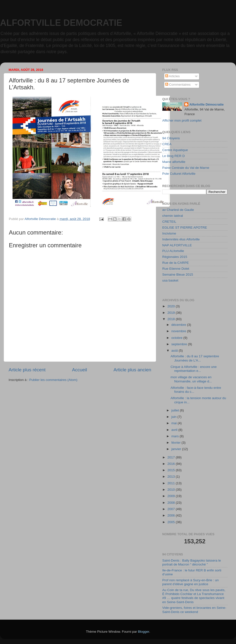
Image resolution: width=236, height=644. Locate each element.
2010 (172, 490)
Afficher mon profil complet (182, 120)
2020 (172, 306)
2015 (172, 470)
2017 (172, 457)
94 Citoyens (171, 138)
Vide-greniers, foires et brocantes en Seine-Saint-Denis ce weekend (194, 610)
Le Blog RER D (174, 156)
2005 (172, 522)
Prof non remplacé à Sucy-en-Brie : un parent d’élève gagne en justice (191, 582)
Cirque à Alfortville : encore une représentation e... (194, 369)
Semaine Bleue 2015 (178, 275)
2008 (172, 503)
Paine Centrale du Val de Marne (186, 168)
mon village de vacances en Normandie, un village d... (191, 379)
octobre (177, 338)
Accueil (80, 370)
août (175, 351)
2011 (172, 483)
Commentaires (178, 85)
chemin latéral (173, 216)
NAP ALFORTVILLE (177, 245)
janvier (177, 449)
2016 (172, 464)
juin (174, 417)
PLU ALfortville (173, 251)
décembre (179, 325)
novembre (179, 331)
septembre (180, 344)
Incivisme (169, 233)
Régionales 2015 (175, 257)
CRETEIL (169, 222)
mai (175, 423)
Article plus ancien (132, 370)
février (176, 443)
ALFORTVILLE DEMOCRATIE (61, 23)
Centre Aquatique (175, 150)
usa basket (170, 280)
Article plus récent (27, 370)
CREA (167, 144)
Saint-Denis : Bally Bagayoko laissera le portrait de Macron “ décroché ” (192, 562)
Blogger (144, 632)
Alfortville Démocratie (206, 104)
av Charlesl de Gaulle (178, 210)
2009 (172, 496)
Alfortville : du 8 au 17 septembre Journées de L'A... (195, 358)
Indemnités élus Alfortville (181, 239)
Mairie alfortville (174, 162)
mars (176, 436)
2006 (172, 515)
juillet (176, 410)
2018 (172, 319)
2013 (172, 477)
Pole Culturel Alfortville (179, 174)
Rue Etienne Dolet (176, 269)
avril (175, 430)
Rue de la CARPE (176, 263)
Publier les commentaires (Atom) (53, 380)
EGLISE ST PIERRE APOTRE (185, 228)
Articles (172, 76)
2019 (172, 313)
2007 (172, 509)
